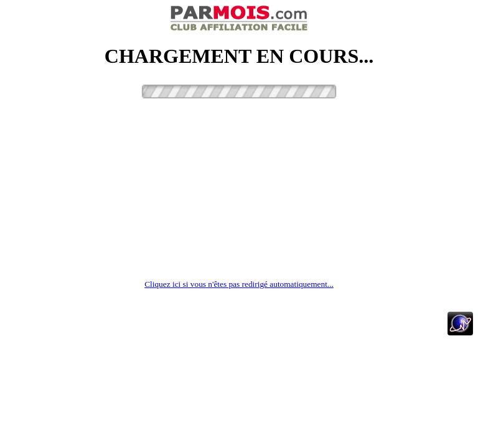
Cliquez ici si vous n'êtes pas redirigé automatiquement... (239, 284)
